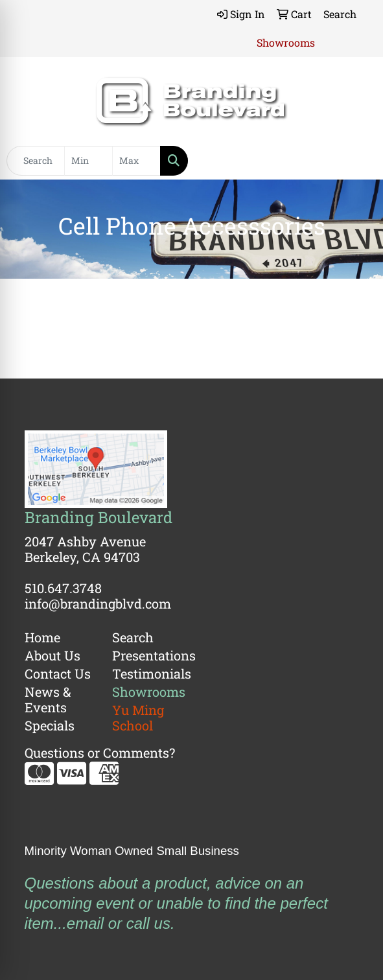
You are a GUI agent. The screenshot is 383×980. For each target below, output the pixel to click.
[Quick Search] (36, 161)
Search (133, 637)
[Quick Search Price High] (136, 161)
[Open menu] (357, 161)
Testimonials (148, 673)
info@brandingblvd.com (98, 603)
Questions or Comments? (100, 752)
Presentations (148, 655)
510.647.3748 (63, 588)
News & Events (48, 699)
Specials (50, 725)
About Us (52, 655)
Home (42, 637)
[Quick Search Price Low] (88, 161)
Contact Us (58, 673)
